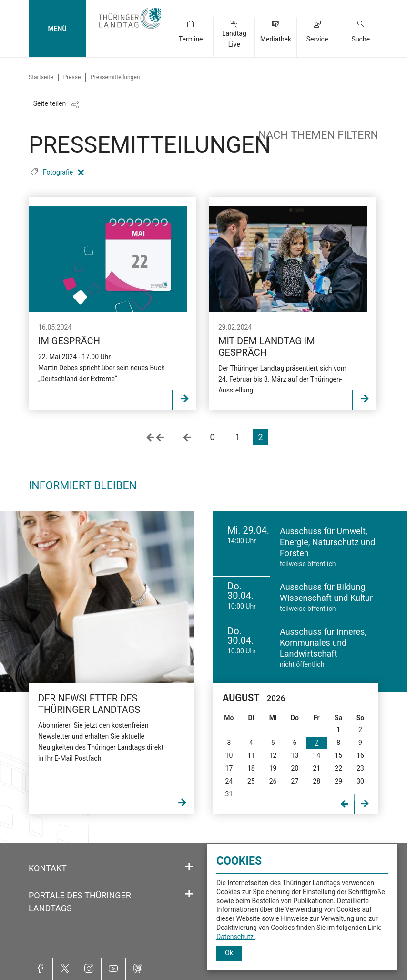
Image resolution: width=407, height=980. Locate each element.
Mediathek (276, 39)
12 (273, 755)
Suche (361, 39)
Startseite (41, 77)
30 (360, 781)
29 (338, 781)
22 (338, 768)
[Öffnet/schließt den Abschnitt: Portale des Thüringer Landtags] (189, 894)
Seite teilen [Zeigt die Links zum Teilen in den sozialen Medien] (50, 103)
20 (295, 768)
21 (316, 768)
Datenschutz (236, 937)
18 (251, 768)
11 (251, 755)
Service (317, 39)
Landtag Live (234, 39)
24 (229, 781)
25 (251, 781)
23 (360, 768)
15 (338, 755)
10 (229, 755)
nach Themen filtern (318, 135)
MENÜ (57, 29)
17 (229, 768)
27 (295, 781)
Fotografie (59, 172)
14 (316, 755)
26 (273, 781)
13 (295, 755)
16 (360, 755)
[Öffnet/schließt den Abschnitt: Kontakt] (189, 867)
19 (273, 768)
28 (316, 781)
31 (229, 794)
